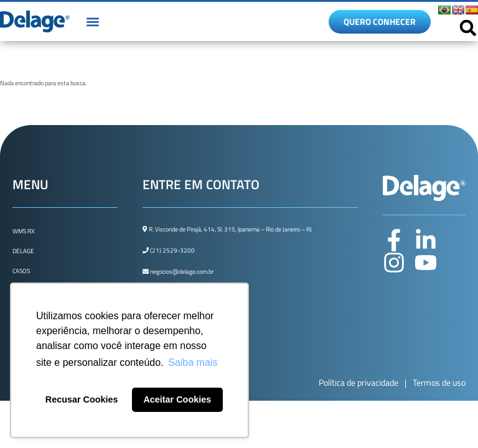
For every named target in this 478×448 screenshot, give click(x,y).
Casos (21, 271)
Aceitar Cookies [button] (177, 399)
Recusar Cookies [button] (82, 399)
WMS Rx (24, 231)
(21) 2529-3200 (169, 250)
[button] (92, 21)
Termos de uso (439, 382)
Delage (23, 251)
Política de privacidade (358, 382)
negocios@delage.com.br (178, 272)
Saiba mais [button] (193, 362)
